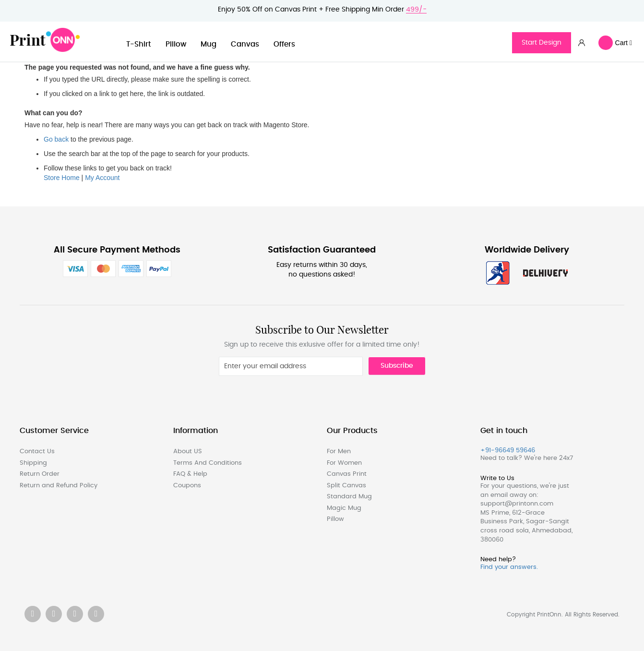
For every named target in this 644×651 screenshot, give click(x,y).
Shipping (33, 463)
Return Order (40, 474)
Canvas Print (347, 474)
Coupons (187, 486)
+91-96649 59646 (508, 451)
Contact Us (37, 452)
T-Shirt (139, 44)
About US (188, 452)
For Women (344, 463)
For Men (339, 452)
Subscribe (397, 366)
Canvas (245, 44)
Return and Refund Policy (59, 486)
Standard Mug (349, 497)
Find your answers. (509, 567)
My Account (102, 178)
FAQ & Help (190, 474)
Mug (209, 44)
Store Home (62, 178)
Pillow (176, 44)
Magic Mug (344, 508)
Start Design (542, 43)
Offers (284, 44)
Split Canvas (346, 486)
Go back (56, 139)
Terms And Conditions (208, 463)
